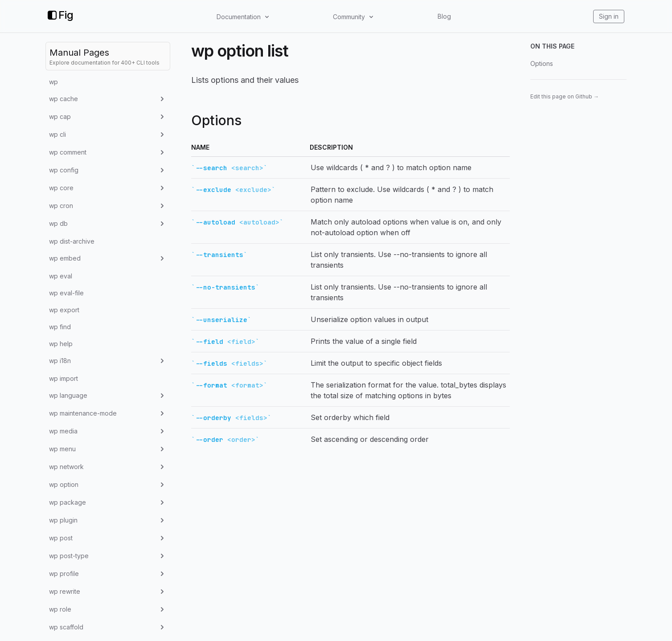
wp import (64, 378)
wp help (61, 344)
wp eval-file (66, 293)
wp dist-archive (72, 241)
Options (542, 63)
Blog (444, 16)
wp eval (61, 276)
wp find (60, 327)
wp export (64, 310)
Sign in (609, 16)
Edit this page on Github (565, 96)
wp (53, 82)
